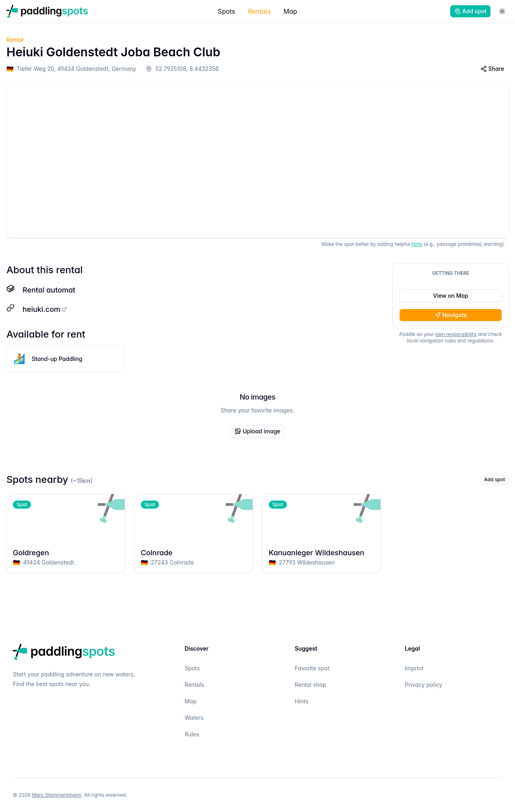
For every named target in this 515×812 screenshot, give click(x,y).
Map (290, 11)
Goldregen (66, 553)
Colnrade (194, 553)
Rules (192, 734)
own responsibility (456, 334)
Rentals (260, 11)
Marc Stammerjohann (57, 795)
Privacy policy (423, 685)
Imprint (414, 668)
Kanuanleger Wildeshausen (321, 553)
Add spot (470, 11)
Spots (226, 11)
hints (417, 244)
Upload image (257, 431)
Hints (301, 701)
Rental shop (310, 685)
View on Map (450, 296)
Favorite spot (312, 668)
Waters (194, 718)
